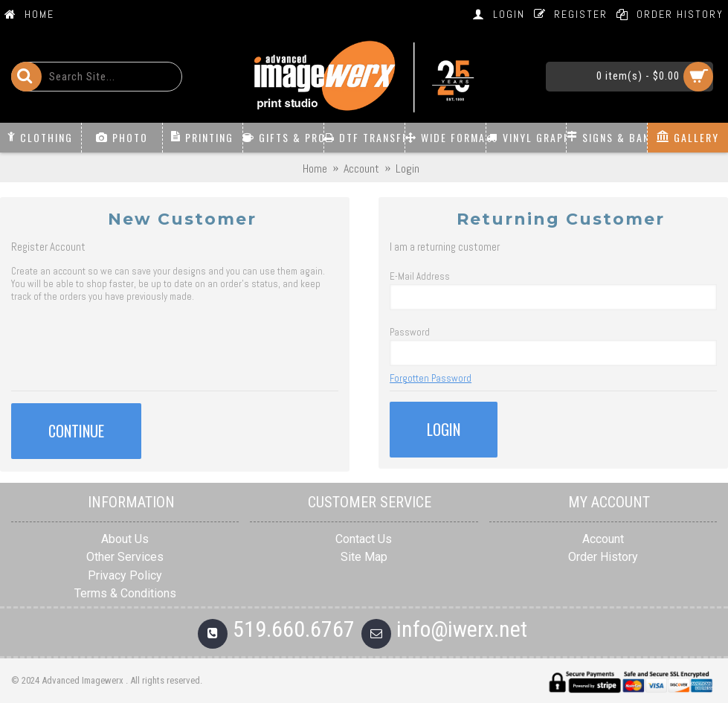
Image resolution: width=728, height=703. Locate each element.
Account (603, 539)
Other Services (125, 557)
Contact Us (364, 539)
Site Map (364, 557)
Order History (603, 557)
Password (410, 332)
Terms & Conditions (125, 593)
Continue (76, 431)
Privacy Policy (125, 575)
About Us (125, 539)
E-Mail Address (420, 276)
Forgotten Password (431, 378)
